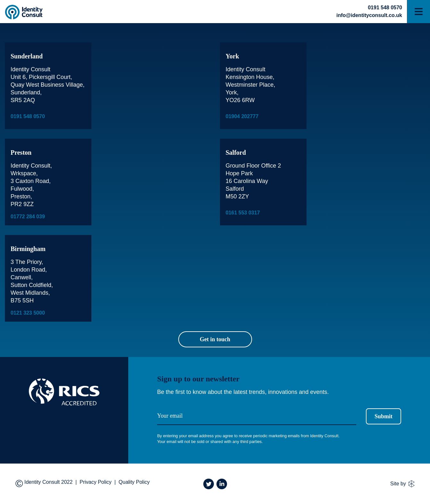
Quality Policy (134, 482)
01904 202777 (242, 116)
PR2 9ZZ (22, 204)
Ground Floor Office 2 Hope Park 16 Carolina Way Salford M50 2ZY (253, 181)
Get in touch (215, 339)
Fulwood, (22, 189)
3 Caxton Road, (31, 181)
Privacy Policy (96, 482)
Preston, (21, 196)
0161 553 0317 (243, 213)
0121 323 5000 (28, 313)
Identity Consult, (31, 166)
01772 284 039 (28, 217)
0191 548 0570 (385, 8)
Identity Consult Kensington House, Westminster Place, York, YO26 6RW (251, 85)
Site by (402, 484)
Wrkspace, (24, 173)
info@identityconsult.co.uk (369, 15)
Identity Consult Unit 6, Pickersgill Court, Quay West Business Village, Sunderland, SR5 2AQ (47, 85)
